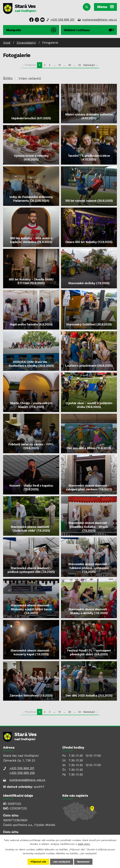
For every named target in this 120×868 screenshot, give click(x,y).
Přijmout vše (38, 862)
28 (70, 65)
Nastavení (83, 862)
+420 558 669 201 (62, 20)
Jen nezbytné (62, 862)
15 (60, 65)
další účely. (84, 844)
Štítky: (8, 78)
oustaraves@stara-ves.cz (100, 20)
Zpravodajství (26, 43)
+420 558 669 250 (22, 773)
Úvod (7, 43)
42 (80, 65)
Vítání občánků (30, 78)
